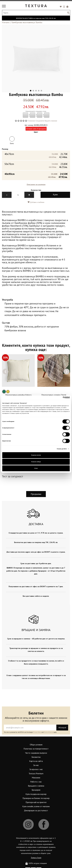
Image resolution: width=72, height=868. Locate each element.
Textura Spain (36, 857)
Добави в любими (36, 201)
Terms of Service (49, 732)
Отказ (36, 468)
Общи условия (36, 744)
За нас (36, 764)
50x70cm (36, 165)
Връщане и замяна (36, 785)
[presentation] (5, 371)
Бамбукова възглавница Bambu (27, 22)
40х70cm (36, 155)
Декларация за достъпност (36, 810)
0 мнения (31, 121)
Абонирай (62, 727)
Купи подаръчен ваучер (36, 793)
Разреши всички (36, 455)
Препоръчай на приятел (36, 801)
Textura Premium (36, 773)
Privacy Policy (37, 732)
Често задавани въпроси (36, 752)
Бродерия (36, 789)
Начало (6, 22)
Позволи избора (36, 462)
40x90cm (36, 175)
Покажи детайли (62, 449)
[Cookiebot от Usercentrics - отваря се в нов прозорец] (59, 398)
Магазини (36, 777)
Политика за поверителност (36, 748)
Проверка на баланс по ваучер (36, 797)
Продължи (36, 493)
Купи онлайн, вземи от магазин (36, 806)
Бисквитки (36, 756)
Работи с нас (36, 781)
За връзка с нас (36, 769)
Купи (55, 194)
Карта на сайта (36, 760)
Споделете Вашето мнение (46, 121)
